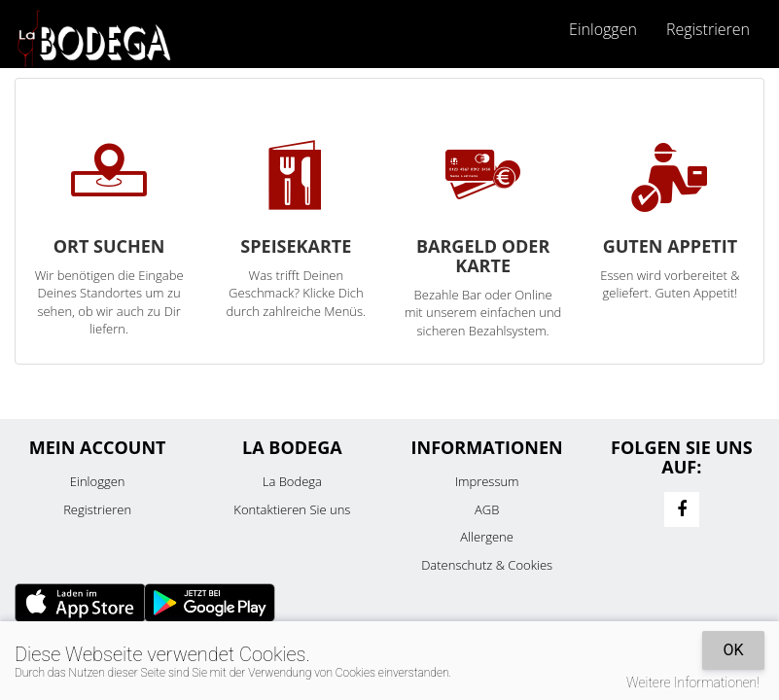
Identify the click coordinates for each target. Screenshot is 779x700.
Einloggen (603, 29)
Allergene (487, 537)
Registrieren (708, 29)
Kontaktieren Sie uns (292, 509)
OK (733, 650)
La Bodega (292, 481)
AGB (487, 509)
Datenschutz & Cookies (487, 565)
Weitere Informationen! (693, 682)
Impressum (487, 481)
